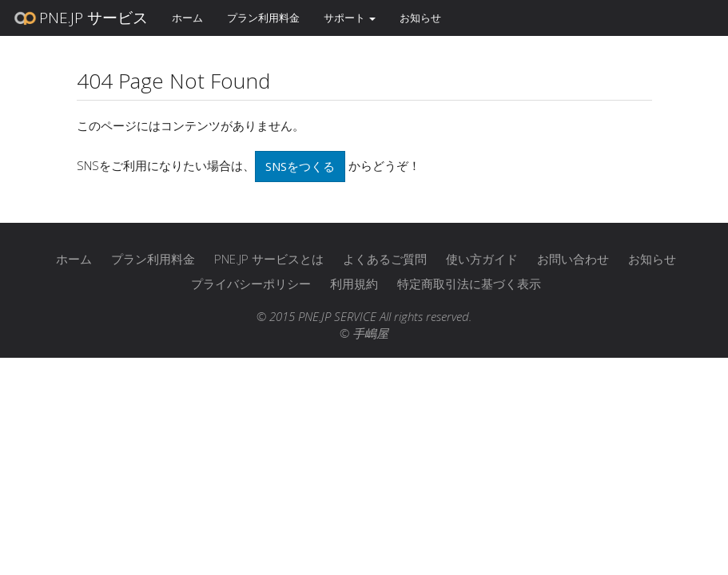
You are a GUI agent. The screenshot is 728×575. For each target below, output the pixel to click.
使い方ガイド (482, 259)
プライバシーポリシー (251, 284)
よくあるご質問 (385, 259)
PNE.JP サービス (80, 18)
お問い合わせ (573, 259)
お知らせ (420, 18)
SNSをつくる (300, 166)
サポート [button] (350, 18)
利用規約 (354, 284)
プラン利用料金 (263, 18)
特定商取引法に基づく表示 (469, 284)
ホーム (187, 18)
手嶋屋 (370, 333)
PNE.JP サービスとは (269, 259)
